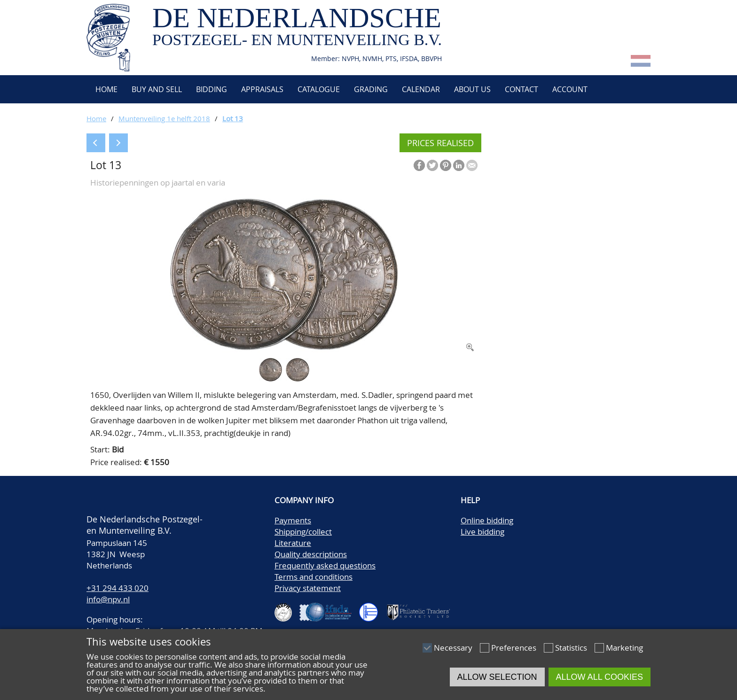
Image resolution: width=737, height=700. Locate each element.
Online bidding (487, 520)
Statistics (571, 648)
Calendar (421, 89)
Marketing (624, 648)
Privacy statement (308, 588)
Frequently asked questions (325, 565)
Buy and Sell (157, 89)
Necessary (453, 648)
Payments (293, 520)
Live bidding (482, 532)
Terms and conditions (314, 577)
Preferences (514, 648)
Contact (521, 89)
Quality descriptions (311, 554)
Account (570, 89)
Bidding (212, 89)
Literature (293, 543)
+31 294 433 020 (118, 588)
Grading (371, 89)
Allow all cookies (600, 677)
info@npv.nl (108, 599)
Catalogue (319, 89)
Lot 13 (233, 118)
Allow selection (497, 677)
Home (106, 89)
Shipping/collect (303, 532)
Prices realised (440, 143)
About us (472, 89)
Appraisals (262, 89)
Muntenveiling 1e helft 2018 (164, 118)
